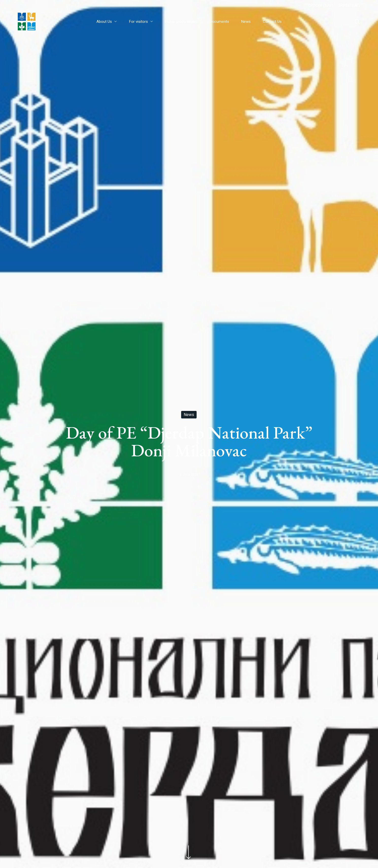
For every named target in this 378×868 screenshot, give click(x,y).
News (189, 415)
